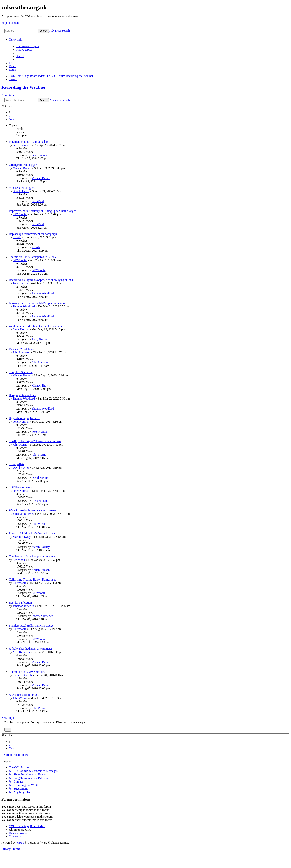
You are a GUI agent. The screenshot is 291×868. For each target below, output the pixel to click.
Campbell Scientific (21, 372)
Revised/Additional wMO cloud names (32, 533)
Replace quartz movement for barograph (33, 234)
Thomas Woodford (43, 293)
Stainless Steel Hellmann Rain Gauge (31, 626)
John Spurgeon (21, 352)
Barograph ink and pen (22, 395)
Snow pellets (17, 464)
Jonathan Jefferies (23, 514)
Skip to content (10, 23)
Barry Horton (21, 329)
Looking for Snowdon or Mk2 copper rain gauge (38, 303)
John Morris (20, 445)
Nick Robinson (22, 652)
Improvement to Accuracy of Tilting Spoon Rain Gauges (42, 211)
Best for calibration (20, 603)
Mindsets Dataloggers (22, 188)
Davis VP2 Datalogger (22, 349)
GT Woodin (20, 214)
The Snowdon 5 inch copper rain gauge (32, 556)
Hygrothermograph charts (24, 418)
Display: (17, 722)
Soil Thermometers (20, 487)
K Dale (17, 237)
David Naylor (21, 468)
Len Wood (38, 201)
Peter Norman (21, 422)
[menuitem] (28, 46)
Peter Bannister (22, 145)
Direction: (71, 722)
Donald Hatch (21, 191)
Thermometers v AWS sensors (27, 672)
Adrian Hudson (40, 570)
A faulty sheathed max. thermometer (31, 649)
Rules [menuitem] (12, 66)
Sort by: (43, 722)
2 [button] (10, 116)
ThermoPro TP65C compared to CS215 (32, 257)
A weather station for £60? (25, 695)
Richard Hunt (40, 501)
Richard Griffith (22, 675)
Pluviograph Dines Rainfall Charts (29, 142)
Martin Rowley (22, 537)
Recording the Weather (24, 87)
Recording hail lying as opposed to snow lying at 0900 (41, 280)
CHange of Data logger (23, 165)
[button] (12, 119)
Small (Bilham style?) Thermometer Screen (35, 441)
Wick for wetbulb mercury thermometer (33, 510)
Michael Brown (22, 168)
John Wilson (39, 524)
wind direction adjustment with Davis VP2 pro (37, 326)
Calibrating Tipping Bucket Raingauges (32, 580)
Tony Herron (20, 283)
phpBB (21, 843)
